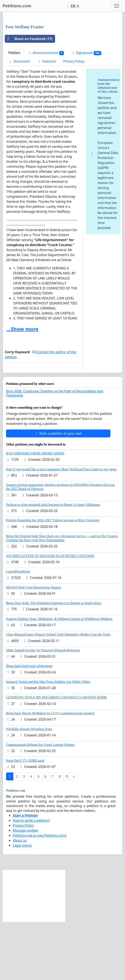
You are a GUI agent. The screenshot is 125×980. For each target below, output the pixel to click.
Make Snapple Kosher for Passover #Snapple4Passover (43, 709)
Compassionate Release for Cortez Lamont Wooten (40, 803)
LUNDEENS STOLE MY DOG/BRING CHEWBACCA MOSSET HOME (56, 756)
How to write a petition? (31, 879)
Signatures (86, 111)
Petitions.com (17, 6)
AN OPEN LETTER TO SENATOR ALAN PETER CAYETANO (50, 614)
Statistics (47, 120)
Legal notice (22, 904)
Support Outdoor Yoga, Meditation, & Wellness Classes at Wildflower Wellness (59, 677)
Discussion (19, 120)
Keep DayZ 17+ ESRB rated (25, 819)
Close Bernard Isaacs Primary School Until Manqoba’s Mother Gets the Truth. (58, 693)
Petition (14, 111)
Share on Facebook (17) (29, 97)
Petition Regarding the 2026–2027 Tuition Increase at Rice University (53, 579)
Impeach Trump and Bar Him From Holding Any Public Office (48, 740)
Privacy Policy (74, 120)
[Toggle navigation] (117, 6)
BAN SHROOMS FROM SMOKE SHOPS (35, 512)
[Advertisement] (62, 48)
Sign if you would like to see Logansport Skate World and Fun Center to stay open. (62, 528)
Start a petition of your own (58, 492)
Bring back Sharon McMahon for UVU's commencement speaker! (50, 772)
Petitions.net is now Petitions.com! (40, 894)
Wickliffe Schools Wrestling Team (29, 787)
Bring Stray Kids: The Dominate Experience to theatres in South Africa (54, 661)
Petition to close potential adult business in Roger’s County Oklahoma (53, 563)
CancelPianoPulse (18, 630)
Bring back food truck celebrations (29, 724)
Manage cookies (25, 889)
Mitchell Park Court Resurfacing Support (34, 646)
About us (20, 899)
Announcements (46, 111)
